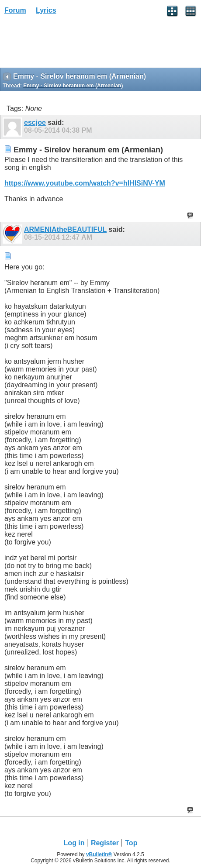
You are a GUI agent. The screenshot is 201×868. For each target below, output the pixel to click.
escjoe (35, 122)
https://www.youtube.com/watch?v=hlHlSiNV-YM (85, 183)
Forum (15, 10)
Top (131, 843)
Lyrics (46, 10)
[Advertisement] (70, 44)
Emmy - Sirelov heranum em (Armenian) (73, 86)
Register (105, 843)
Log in (74, 843)
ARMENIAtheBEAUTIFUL (65, 229)
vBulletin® (99, 854)
